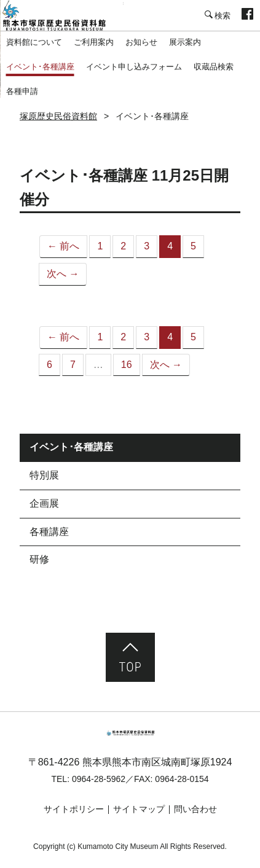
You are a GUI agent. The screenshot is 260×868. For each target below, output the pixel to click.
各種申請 (22, 91)
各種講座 (49, 532)
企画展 (44, 503)
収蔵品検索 (214, 67)
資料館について (34, 42)
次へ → (63, 274)
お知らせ (141, 42)
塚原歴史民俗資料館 (61, 15)
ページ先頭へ (130, 657)
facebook (247, 15)
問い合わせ (195, 809)
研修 (39, 559)
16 (127, 365)
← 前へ (63, 246)
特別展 (44, 475)
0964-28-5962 (99, 779)
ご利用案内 (94, 42)
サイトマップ (139, 809)
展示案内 (185, 42)
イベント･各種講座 (40, 67)
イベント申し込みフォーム (134, 67)
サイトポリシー (74, 809)
